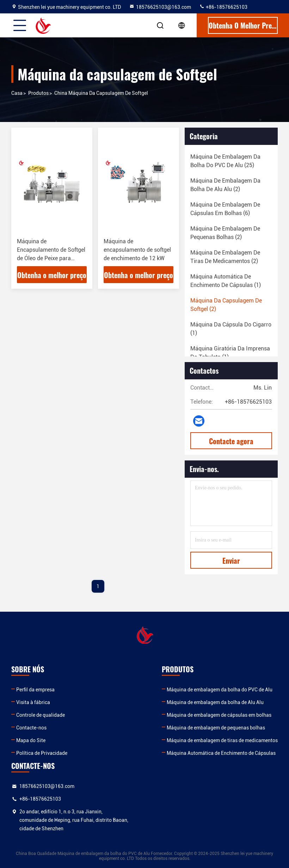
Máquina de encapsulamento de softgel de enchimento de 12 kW (137, 250)
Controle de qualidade (41, 715)
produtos (38, 93)
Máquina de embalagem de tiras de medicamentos (222, 740)
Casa (17, 93)
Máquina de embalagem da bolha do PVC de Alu (220, 690)
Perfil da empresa (35, 690)
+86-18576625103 (223, 7)
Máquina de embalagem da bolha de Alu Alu (215, 702)
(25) (225, 161)
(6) (225, 209)
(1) (226, 281)
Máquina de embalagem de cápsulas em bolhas (219, 715)
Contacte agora (231, 441)
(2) (225, 185)
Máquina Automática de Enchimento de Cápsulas (221, 753)
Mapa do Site (31, 740)
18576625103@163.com (160, 7)
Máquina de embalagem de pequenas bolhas (216, 728)
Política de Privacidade (42, 753)
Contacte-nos (31, 728)
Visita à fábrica (33, 702)
